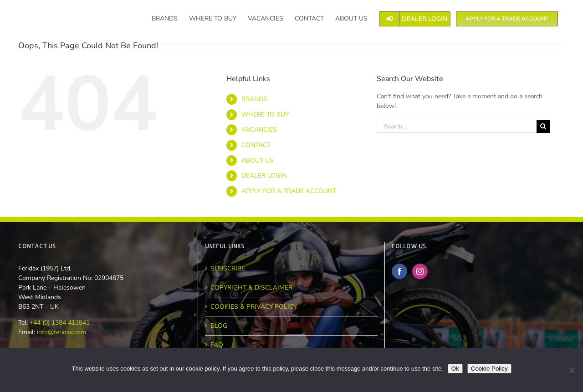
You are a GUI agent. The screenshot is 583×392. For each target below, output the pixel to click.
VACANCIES (259, 130)
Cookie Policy (489, 369)
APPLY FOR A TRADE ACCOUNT (289, 191)
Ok (455, 369)
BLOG (219, 326)
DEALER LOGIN (264, 176)
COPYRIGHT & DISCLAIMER (251, 288)
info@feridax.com (61, 332)
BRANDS (254, 99)
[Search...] (457, 126)
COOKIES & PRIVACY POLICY (254, 307)
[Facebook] (399, 271)
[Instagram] (420, 271)
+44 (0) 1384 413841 (59, 323)
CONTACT (256, 145)
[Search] (543, 126)
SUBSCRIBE (228, 268)
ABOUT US (258, 160)
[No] (572, 370)
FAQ (217, 345)
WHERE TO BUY (265, 115)
